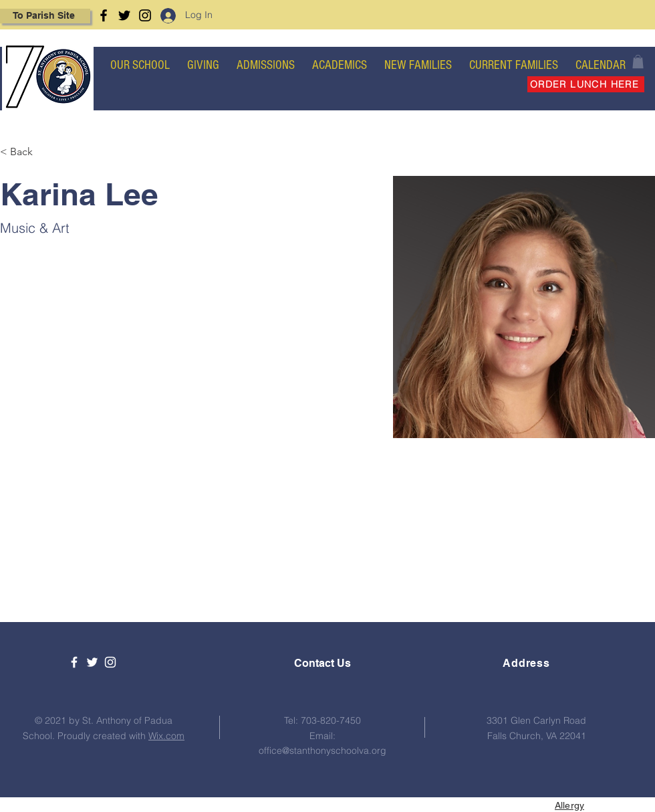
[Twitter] (124, 15)
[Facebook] (104, 15)
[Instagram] (145, 15)
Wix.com (166, 736)
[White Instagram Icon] (110, 662)
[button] (638, 62)
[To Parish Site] (45, 16)
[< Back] (26, 152)
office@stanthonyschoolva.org (322, 750)
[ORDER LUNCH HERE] (586, 84)
